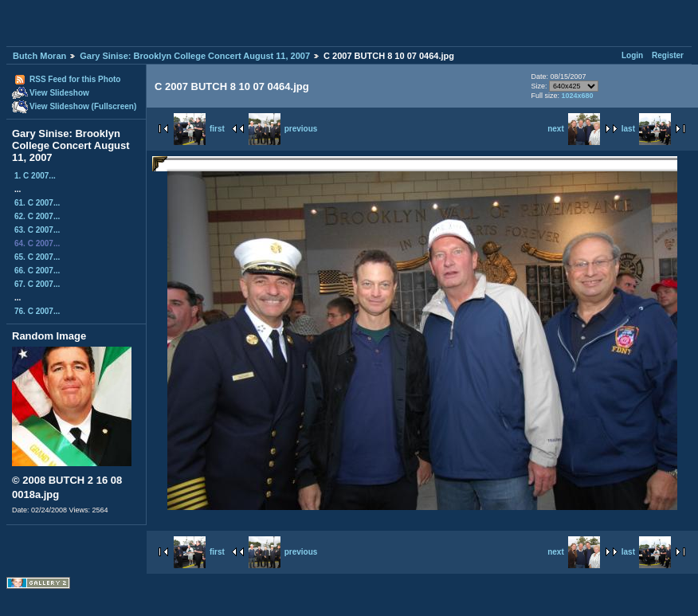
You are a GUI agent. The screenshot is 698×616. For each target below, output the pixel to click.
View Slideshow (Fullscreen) (83, 106)
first (199, 129)
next (574, 129)
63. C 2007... (37, 230)
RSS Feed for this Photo (75, 79)
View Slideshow (59, 93)
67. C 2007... (37, 284)
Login (632, 55)
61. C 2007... (37, 203)
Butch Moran (39, 56)
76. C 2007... (37, 311)
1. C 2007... (35, 176)
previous (283, 129)
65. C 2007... (37, 257)
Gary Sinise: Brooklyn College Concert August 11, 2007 (195, 56)
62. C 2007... (37, 216)
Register (668, 55)
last (646, 129)
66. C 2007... (37, 271)
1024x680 (577, 96)
